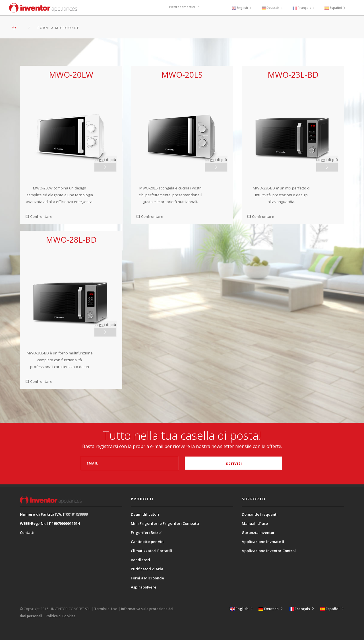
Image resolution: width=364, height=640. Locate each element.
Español (335, 8)
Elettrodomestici (183, 8)
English (240, 8)
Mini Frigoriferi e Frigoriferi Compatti (165, 523)
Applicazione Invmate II (263, 542)
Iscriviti (233, 463)
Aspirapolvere (144, 587)
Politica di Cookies (61, 616)
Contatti (27, 532)
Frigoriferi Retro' (146, 532)
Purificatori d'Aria (147, 569)
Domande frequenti (260, 514)
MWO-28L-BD (71, 240)
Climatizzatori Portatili (151, 551)
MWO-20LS (182, 75)
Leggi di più (106, 159)
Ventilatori (140, 560)
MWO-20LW (71, 75)
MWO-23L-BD (293, 75)
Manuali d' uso (255, 523)
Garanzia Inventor (258, 532)
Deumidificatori (145, 514)
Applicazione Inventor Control (269, 551)
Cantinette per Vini (148, 542)
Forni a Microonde (147, 578)
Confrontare (39, 216)
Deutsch (271, 8)
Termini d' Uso (106, 609)
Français (304, 8)
